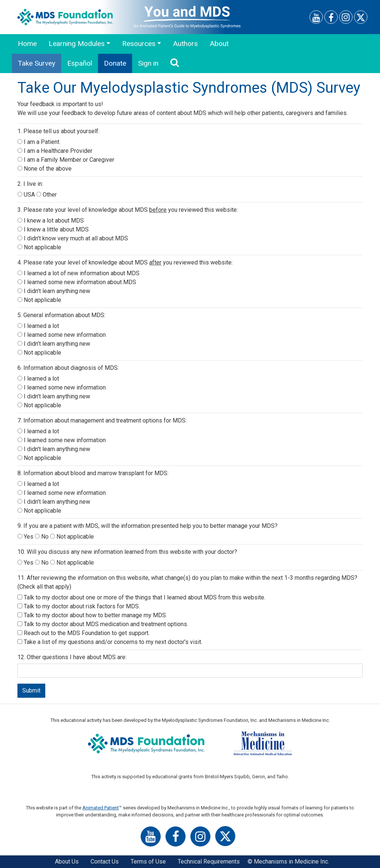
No (42, 537)
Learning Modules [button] (77, 44)
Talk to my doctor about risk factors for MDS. (79, 606)
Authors (185, 44)
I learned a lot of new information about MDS (78, 273)
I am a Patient (38, 142)
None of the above (45, 169)
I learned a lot (38, 326)
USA (27, 195)
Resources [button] (139, 44)
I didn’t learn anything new (54, 291)
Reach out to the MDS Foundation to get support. (83, 633)
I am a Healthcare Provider (55, 151)
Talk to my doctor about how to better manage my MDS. (92, 615)
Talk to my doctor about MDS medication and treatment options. (103, 624)
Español (80, 63)
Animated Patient (101, 808)
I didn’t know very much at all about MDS (73, 238)
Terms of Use (148, 862)
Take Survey (37, 63)
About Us (67, 862)
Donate (115, 63)
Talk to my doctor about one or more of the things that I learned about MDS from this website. (141, 597)
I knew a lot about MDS (51, 221)
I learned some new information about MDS (77, 282)
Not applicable (39, 247)
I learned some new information (62, 335)
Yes (26, 537)
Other (47, 195)
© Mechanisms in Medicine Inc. (288, 862)
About (219, 44)
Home (27, 44)
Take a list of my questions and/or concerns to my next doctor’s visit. (110, 642)
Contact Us (105, 862)
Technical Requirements (209, 862)
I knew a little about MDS (53, 229)
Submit (31, 691)
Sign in (148, 63)
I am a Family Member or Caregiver (66, 160)
